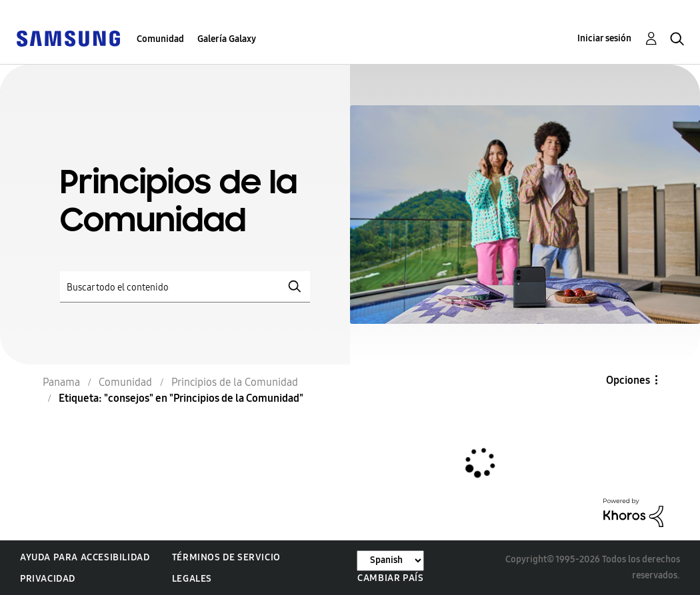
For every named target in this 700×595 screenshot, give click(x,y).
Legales (192, 579)
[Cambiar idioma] (390, 561)
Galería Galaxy (227, 39)
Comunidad (160, 39)
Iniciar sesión (604, 38)
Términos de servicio (226, 557)
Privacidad (48, 579)
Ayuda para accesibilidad (85, 557)
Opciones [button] (628, 380)
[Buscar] (185, 287)
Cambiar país (390, 578)
